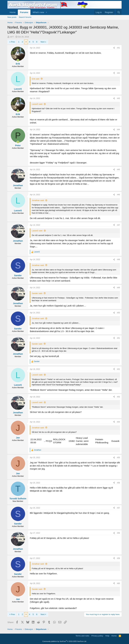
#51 (118, 338)
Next (43, 42)
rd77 (12, 37)
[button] (46, 12)
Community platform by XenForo (65, 641)
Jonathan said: (38, 200)
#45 (118, 170)
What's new (38, 12)
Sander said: (37, 293)
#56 (118, 483)
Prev (13, 42)
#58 (118, 533)
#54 (118, 422)
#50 (118, 313)
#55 (118, 458)
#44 (118, 130)
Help (107, 636)
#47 (118, 225)
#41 (118, 48)
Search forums (25, 17)
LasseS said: (37, 104)
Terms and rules (82, 636)
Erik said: (36, 79)
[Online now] (18, 60)
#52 (118, 369)
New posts (12, 17)
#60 (118, 583)
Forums (24, 12)
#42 (118, 73)
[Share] (114, 48)
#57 (118, 508)
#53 (118, 397)
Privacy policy (97, 636)
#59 (118, 558)
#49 (118, 288)
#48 (118, 260)
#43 (118, 98)
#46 (118, 195)
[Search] (119, 12)
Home (13, 12)
